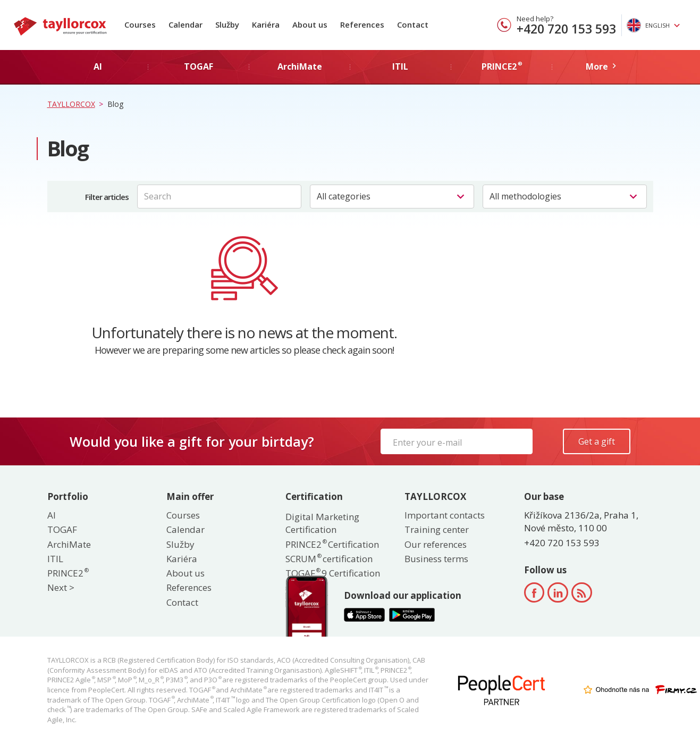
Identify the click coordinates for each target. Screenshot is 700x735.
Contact (413, 24)
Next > (61, 587)
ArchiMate (69, 544)
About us (310, 24)
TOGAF (62, 529)
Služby (227, 24)
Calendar (185, 24)
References (362, 24)
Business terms (436, 559)
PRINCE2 (68, 573)
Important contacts (445, 515)
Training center (437, 529)
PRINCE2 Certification (332, 544)
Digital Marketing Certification (322, 523)
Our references (436, 544)
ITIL (55, 559)
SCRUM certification (329, 559)
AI (52, 515)
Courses (140, 24)
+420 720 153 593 (566, 29)
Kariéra (266, 24)
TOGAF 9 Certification (333, 573)
